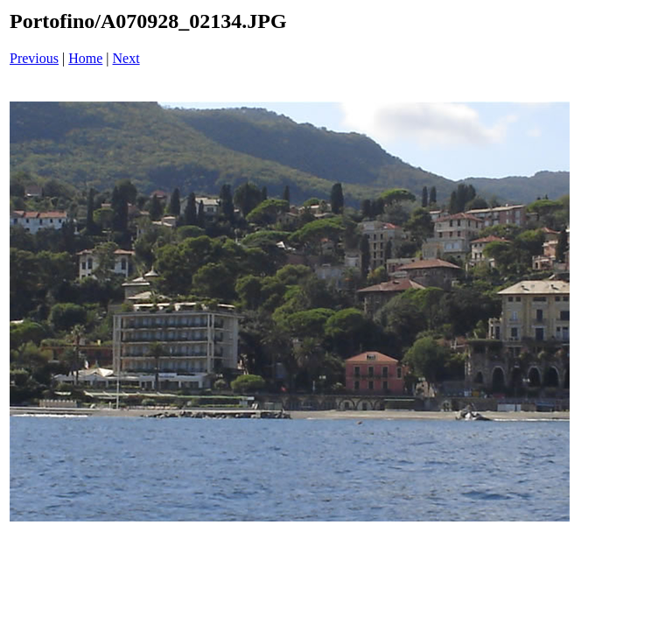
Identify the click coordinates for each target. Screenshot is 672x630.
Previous (34, 58)
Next (126, 58)
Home (85, 58)
